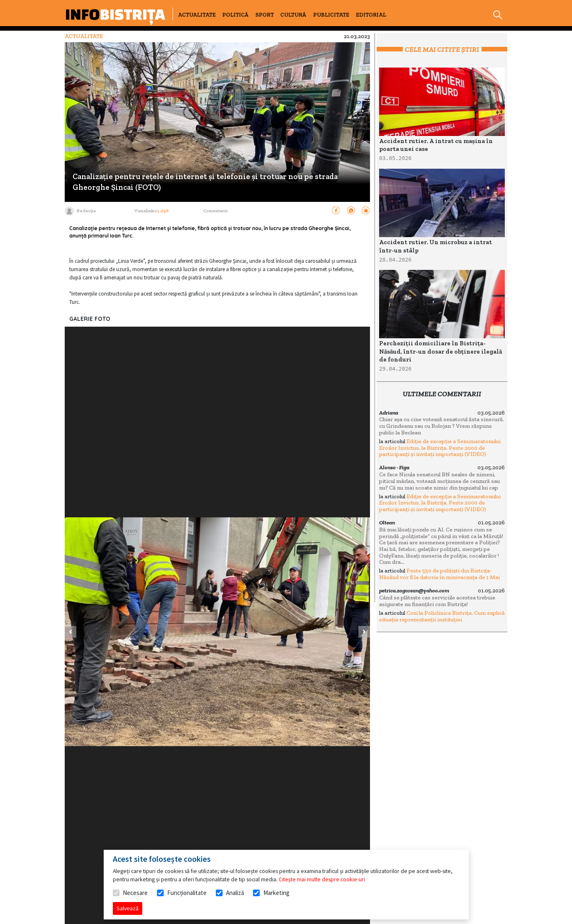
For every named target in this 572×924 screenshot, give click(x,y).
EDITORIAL (371, 15)
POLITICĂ (235, 15)
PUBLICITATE (331, 15)
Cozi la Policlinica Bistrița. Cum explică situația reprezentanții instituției (442, 616)
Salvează (128, 908)
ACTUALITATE (197, 15)
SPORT (265, 15)
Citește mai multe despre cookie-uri (322, 879)
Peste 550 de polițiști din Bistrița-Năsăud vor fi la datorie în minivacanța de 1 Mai (439, 574)
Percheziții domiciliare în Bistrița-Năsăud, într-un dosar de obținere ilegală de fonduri (441, 351)
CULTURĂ (293, 15)
